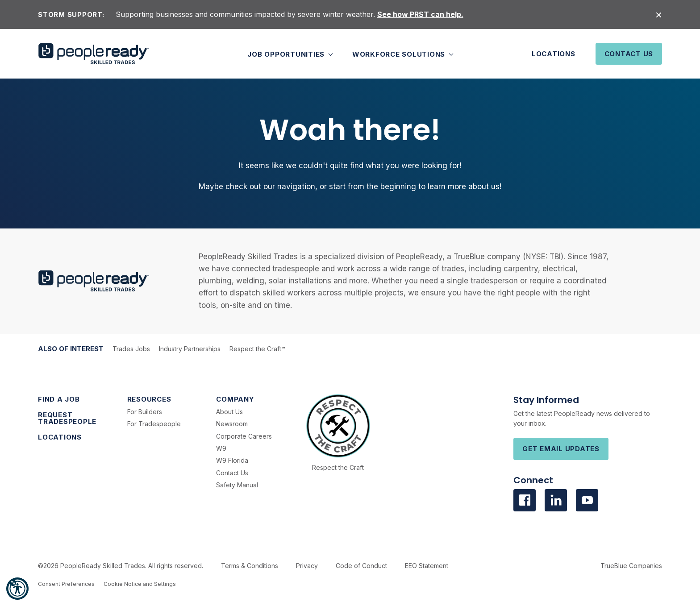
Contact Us (629, 54)
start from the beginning (373, 187)
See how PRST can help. (420, 14)
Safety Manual (237, 485)
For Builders (145, 412)
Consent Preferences (66, 584)
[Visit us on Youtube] (587, 500)
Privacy (307, 566)
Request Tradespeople (67, 418)
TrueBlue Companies (631, 566)
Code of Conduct (361, 566)
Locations (554, 54)
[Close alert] (659, 15)
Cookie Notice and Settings (140, 584)
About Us (229, 412)
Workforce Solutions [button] (400, 54)
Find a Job (59, 399)
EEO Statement (427, 566)
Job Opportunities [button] (287, 54)
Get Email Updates (561, 449)
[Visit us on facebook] (525, 500)
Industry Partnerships (190, 349)
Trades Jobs (131, 349)
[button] (17, 589)
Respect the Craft (338, 467)
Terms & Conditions (250, 566)
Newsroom (232, 424)
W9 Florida (232, 460)
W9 (221, 448)
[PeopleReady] (94, 54)
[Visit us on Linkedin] (556, 500)
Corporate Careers (244, 436)
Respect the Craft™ (257, 349)
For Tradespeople (154, 424)
